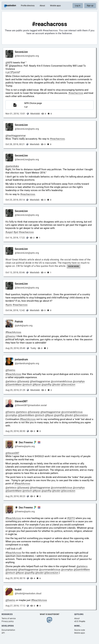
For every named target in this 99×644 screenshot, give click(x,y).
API (3, 633)
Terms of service (9, 618)
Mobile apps (55, 6)
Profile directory (28, 6)
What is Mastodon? (50, 614)
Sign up (90, 6)
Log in (78, 6)
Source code (80, 630)
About (42, 6)
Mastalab (35, 114)
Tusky (33, 348)
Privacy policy (8, 621)
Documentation (8, 630)
